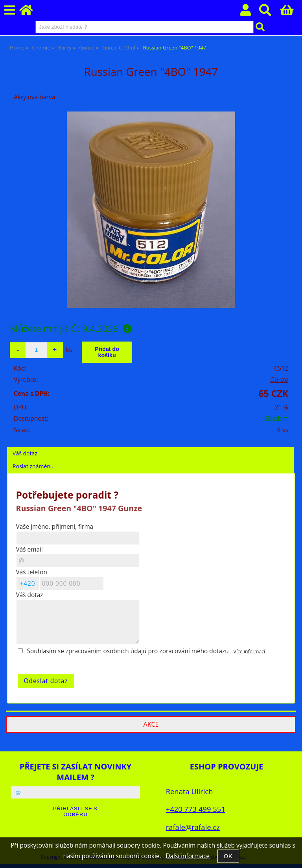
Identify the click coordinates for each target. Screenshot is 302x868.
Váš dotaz (25, 453)
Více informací (250, 651)
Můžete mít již (71, 329)
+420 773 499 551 (196, 809)
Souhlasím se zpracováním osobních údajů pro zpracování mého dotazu (128, 651)
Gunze (279, 380)
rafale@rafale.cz (193, 827)
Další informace (187, 856)
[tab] (150, 447)
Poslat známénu (33, 466)
